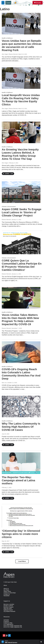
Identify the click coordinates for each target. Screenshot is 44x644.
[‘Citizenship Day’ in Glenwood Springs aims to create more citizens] (21, 517)
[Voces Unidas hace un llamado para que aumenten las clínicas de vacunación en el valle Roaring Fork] (21, 24)
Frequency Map (8, 623)
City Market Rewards (9, 611)
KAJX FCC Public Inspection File (13, 626)
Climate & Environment (9, 207)
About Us (6, 589)
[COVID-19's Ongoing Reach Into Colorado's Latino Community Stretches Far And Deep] (21, 352)
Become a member (9, 604)
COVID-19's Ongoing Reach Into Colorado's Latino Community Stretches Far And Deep (21, 374)
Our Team (6, 590)
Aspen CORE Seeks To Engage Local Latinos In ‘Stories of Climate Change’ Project (22, 212)
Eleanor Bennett (6, 220)
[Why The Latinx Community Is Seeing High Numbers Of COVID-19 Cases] (21, 406)
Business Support (9, 607)
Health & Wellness (7, 38)
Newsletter (7, 596)
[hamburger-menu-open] (3, 3)
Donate (38, 3)
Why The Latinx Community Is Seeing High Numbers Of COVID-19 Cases (21, 427)
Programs (6, 621)
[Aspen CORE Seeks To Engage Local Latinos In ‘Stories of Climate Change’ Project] (21, 192)
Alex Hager (5, 163)
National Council (8, 610)
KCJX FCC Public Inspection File (13, 627)
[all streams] (42, 642)
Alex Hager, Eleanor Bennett (10, 54)
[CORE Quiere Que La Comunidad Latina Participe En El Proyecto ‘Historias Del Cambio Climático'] (21, 243)
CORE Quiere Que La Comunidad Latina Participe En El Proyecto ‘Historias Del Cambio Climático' (22, 265)
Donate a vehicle (8, 606)
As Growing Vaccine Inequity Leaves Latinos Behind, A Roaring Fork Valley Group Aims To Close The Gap (20, 154)
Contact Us (7, 594)
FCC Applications (8, 624)
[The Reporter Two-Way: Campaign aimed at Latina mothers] (21, 463)
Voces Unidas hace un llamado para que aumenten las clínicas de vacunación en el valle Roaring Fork (22, 45)
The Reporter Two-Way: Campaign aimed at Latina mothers (18, 480)
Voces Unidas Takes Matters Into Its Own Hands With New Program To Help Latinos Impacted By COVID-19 (20, 320)
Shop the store (8, 609)
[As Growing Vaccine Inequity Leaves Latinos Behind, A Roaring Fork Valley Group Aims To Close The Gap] (21, 132)
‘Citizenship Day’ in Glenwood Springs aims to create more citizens (21, 534)
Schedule (6, 620)
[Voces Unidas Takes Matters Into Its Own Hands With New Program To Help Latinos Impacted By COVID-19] (21, 298)
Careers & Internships (10, 593)
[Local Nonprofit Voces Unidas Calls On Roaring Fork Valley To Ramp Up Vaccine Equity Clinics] (21, 78)
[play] (3, 642)
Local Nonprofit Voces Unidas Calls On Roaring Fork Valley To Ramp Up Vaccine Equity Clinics (21, 100)
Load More (22, 561)
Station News (7, 591)
